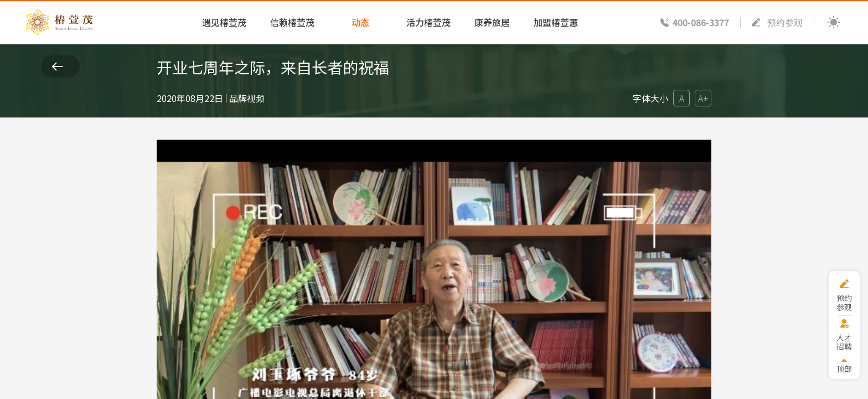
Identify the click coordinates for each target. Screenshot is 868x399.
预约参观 (785, 22)
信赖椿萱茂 (292, 22)
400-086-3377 (701, 22)
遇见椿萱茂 (224, 22)
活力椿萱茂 (428, 22)
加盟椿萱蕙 (556, 22)
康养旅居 (492, 22)
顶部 (844, 368)
